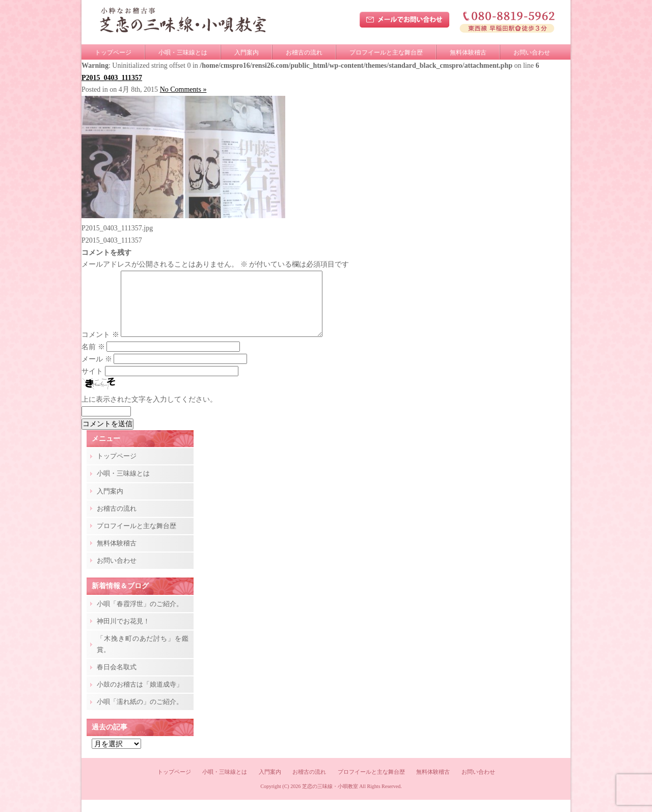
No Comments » (183, 89)
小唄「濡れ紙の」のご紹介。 (140, 714)
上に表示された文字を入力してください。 (149, 412)
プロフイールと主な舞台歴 (386, 53)
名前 (93, 359)
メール (97, 371)
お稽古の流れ (304, 53)
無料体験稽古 (468, 53)
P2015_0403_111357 (112, 78)
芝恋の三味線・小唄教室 (330, 798)
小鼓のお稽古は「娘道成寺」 (140, 697)
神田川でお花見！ (123, 633)
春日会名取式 (117, 679)
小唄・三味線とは (183, 53)
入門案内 (247, 53)
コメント (100, 347)
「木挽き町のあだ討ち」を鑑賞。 (143, 656)
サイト (92, 384)
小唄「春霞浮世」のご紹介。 (140, 616)
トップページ (113, 53)
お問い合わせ (532, 53)
